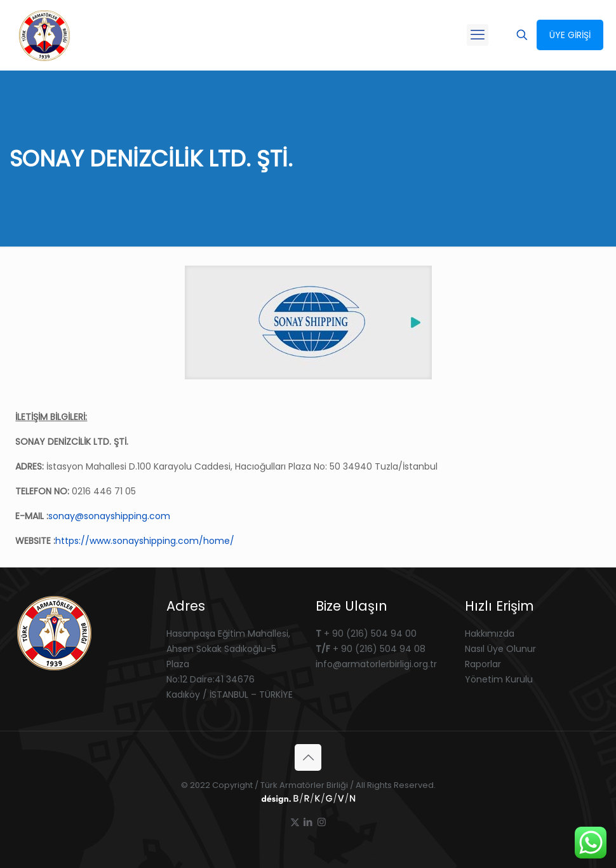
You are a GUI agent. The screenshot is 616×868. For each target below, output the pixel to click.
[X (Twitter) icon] (295, 822)
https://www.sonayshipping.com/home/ (145, 541)
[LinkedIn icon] (308, 822)
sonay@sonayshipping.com (109, 516)
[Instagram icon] (322, 822)
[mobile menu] (478, 35)
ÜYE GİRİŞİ (570, 35)
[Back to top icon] (308, 757)
